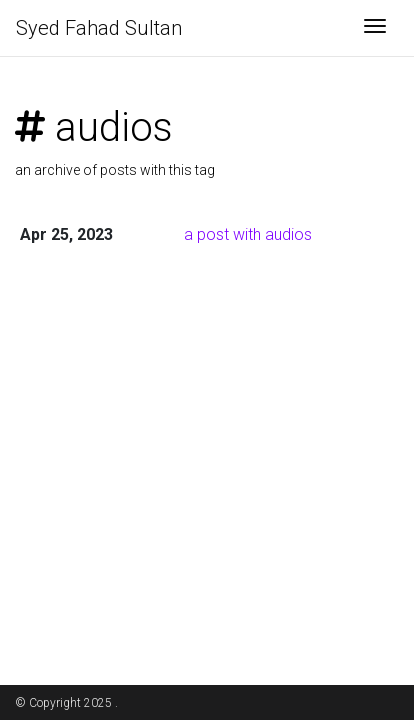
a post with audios (248, 234)
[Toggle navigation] (375, 28)
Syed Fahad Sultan (99, 28)
